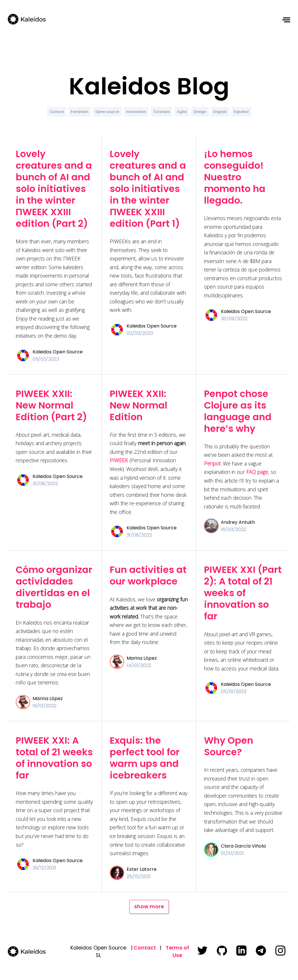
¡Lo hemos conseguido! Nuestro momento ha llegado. (235, 177)
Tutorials (162, 112)
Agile (182, 112)
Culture (57, 112)
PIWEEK (119, 460)
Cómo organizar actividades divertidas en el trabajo (54, 587)
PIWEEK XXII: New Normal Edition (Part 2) (51, 405)
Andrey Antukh (238, 522)
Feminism (79, 112)
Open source (107, 112)
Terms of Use (177, 952)
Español (241, 112)
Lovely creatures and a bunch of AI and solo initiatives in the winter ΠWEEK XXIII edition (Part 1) (148, 189)
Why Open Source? (229, 746)
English (220, 112)
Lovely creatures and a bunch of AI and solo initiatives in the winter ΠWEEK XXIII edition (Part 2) (54, 189)
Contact (145, 948)
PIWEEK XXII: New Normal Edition (139, 405)
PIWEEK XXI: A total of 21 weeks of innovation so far (54, 758)
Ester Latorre (142, 869)
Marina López (48, 698)
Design (200, 112)
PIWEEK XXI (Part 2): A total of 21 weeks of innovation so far (243, 593)
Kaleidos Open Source (58, 352)
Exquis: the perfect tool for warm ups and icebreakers (145, 758)
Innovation (136, 112)
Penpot (212, 463)
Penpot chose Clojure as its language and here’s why (238, 411)
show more (149, 907)
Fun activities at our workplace (148, 575)
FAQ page (257, 472)
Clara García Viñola (243, 846)
